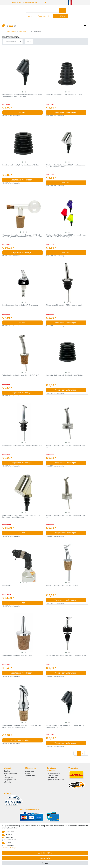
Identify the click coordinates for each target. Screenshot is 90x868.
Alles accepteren (45, 853)
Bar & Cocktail (11, 31)
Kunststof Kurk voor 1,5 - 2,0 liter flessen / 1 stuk (64, 375)
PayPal (9, 843)
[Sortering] (13, 42)
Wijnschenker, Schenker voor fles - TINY (18, 655)
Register (28, 773)
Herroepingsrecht (53, 773)
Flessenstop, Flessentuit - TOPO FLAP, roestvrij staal (22, 445)
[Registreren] (40, 16)
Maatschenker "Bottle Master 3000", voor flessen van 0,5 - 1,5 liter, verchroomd (66, 166)
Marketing (10, 837)
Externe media (11, 840)
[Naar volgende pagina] (86, 753)
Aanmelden (29, 771)
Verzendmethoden (11, 773)
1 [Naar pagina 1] (79, 753)
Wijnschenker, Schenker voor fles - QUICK (62, 585)
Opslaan (45, 863)
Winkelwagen (30, 775)
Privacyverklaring (53, 775)
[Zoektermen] (43, 10)
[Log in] (29, 16)
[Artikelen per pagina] (29, 42)
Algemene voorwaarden (56, 779)
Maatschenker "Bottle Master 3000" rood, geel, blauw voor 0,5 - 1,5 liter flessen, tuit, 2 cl (66, 236)
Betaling (7, 771)
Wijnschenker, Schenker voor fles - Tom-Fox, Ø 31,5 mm (66, 446)
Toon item (29, 112)
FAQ (5, 775)
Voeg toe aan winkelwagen (69, 112)
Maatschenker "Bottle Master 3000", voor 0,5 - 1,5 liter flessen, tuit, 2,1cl (65, 726)
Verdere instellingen (9, 848)
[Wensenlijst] (50, 16)
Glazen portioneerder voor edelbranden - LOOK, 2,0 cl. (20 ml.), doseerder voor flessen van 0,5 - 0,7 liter (22, 236)
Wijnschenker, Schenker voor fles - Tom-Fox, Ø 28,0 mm (66, 516)
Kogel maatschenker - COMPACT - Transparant (20, 305)
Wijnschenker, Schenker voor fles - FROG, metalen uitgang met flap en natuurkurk (22, 726)
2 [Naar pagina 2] (83, 753)
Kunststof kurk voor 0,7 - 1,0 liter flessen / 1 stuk (64, 95)
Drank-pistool (7, 585)
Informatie (8, 782)
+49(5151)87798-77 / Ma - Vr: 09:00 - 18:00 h (27, 2)
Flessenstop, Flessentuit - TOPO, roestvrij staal (64, 305)
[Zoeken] (63, 10)
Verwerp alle (45, 858)
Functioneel (10, 832)
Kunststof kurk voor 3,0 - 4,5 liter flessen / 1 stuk (20, 165)
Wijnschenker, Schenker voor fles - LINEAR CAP (21, 375)
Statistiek (9, 834)
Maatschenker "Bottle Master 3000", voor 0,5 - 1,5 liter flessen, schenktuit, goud (21, 516)
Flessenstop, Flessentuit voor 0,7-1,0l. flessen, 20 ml (66, 655)
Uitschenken (23, 31)
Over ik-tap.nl (52, 777)
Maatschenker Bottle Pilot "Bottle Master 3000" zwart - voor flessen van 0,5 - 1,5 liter (22, 96)
